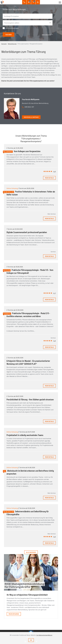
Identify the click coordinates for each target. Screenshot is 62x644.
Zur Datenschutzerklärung (44, 635)
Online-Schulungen (12, 28)
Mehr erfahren (14, 614)
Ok (31, 640)
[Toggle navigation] (60, 2)
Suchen (8, 35)
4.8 (54, 171)
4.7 (54, 293)
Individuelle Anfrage (31, 117)
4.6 (54, 537)
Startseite (4, 44)
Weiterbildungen (12, 44)
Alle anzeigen (31, 552)
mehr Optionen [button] (47, 35)
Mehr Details (49, 178)
